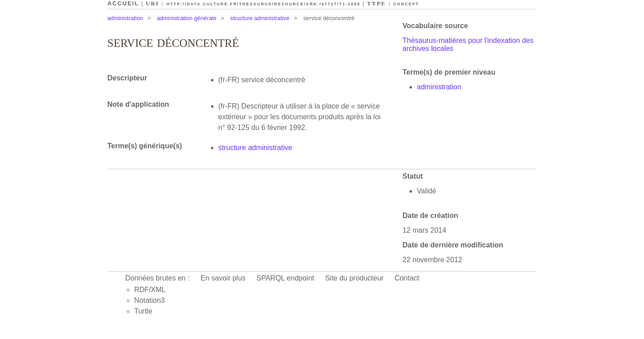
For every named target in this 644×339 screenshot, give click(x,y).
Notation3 (150, 300)
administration (125, 18)
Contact (407, 278)
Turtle (143, 311)
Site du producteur (354, 278)
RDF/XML (150, 290)
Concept (406, 4)
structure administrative (260, 18)
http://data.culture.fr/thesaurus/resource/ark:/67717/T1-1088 (263, 4)
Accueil (123, 3)
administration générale (187, 18)
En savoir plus (223, 278)
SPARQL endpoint (286, 278)
